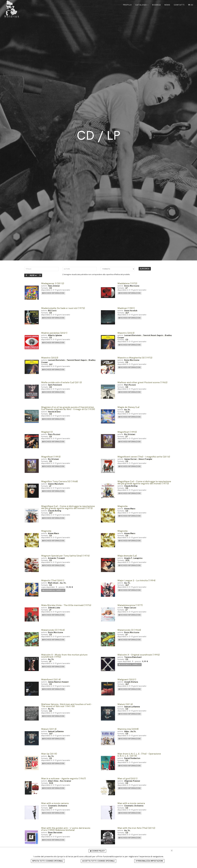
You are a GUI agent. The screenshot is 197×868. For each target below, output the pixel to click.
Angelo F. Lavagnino (133, 558)
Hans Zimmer (54, 286)
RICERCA (156, 5)
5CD (51, 783)
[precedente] (26, 275)
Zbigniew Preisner (132, 781)
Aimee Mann (130, 508)
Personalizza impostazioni (149, 861)
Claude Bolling (131, 486)
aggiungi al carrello (53, 590)
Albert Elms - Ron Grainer (60, 781)
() (191, 5)
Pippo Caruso (130, 607)
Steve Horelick (131, 310)
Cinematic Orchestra (58, 806)
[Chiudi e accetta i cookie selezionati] (172, 850)
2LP (127, 313)
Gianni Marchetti (56, 484)
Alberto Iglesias (55, 335)
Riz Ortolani (130, 434)
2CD (127, 412)
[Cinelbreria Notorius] (12, 9)
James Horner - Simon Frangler (138, 459)
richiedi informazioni (53, 293)
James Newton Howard (58, 682)
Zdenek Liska (54, 607)
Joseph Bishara (131, 682)
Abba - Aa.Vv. (130, 731)
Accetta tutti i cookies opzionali (98, 861)
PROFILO (127, 5)
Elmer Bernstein (55, 832)
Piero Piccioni (54, 434)
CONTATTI (179, 5)
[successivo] (40, 275)
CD (51, 288)
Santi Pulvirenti (55, 385)
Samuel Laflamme (132, 707)
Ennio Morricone (132, 286)
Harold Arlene (54, 412)
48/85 (33, 275)
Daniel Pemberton (132, 758)
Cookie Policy (97, 851)
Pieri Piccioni (130, 385)
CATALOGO (142, 5)
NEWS (167, 5)
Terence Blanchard (133, 657)
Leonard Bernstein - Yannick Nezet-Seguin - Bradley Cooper (145, 336)
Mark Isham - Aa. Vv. (57, 583)
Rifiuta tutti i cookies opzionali (48, 861)
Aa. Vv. (127, 409)
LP (126, 288)
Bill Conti (52, 310)
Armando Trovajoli (56, 558)
